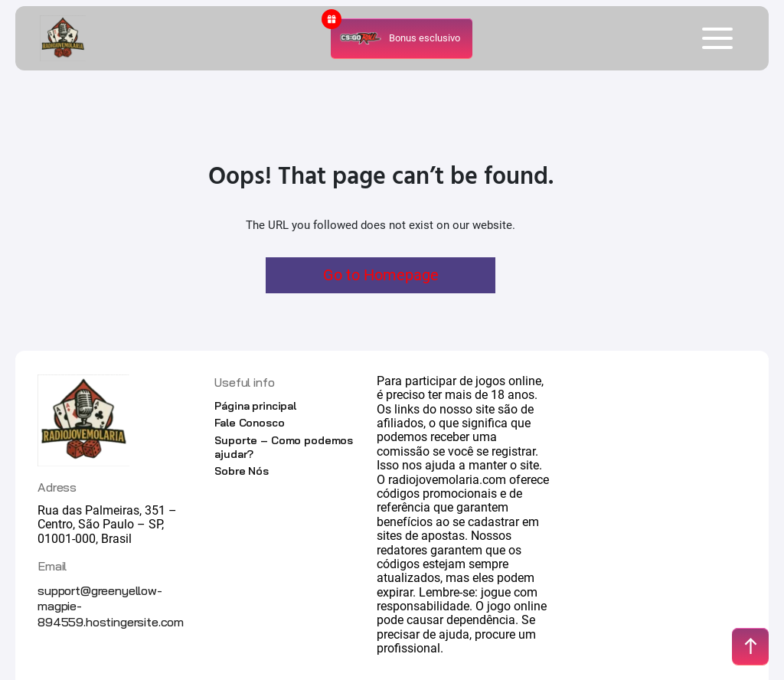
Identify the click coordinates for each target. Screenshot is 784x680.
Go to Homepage (381, 275)
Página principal (255, 406)
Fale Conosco (249, 423)
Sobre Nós (242, 471)
